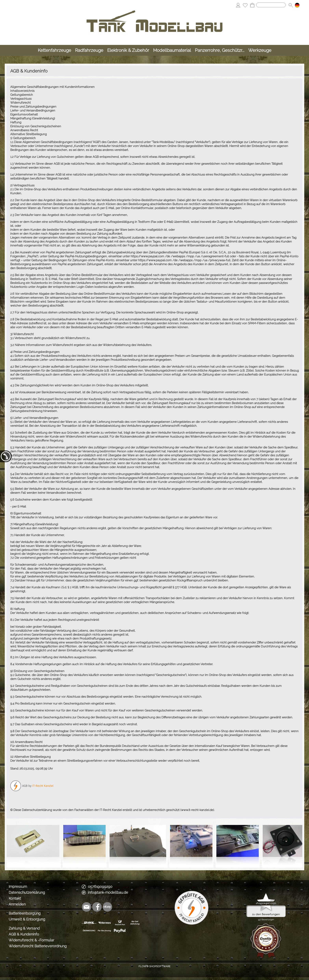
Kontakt (15, 898)
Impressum (18, 887)
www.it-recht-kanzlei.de (197, 810)
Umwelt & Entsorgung (27, 919)
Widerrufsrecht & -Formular (31, 940)
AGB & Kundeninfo (24, 934)
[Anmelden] (238, 5)
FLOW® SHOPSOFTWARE (154, 966)
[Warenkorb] (252, 5)
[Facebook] (97, 907)
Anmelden (17, 904)
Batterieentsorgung (25, 913)
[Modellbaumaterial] (172, 50)
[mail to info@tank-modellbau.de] (87, 907)
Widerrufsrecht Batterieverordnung (38, 946)
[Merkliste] (245, 5)
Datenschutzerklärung (27, 892)
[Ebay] (107, 907)
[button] (291, 5)
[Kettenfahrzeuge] (54, 50)
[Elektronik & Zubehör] (128, 50)
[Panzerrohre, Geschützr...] (220, 50)
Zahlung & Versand (24, 928)
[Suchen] (271, 5)
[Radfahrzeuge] (89, 50)
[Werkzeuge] (260, 50)
